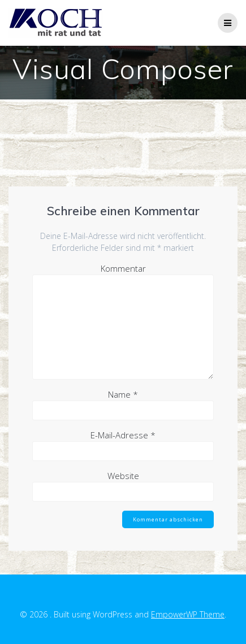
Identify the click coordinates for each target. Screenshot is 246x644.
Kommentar (123, 268)
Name (123, 394)
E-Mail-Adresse (123, 435)
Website (123, 476)
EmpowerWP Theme (188, 614)
